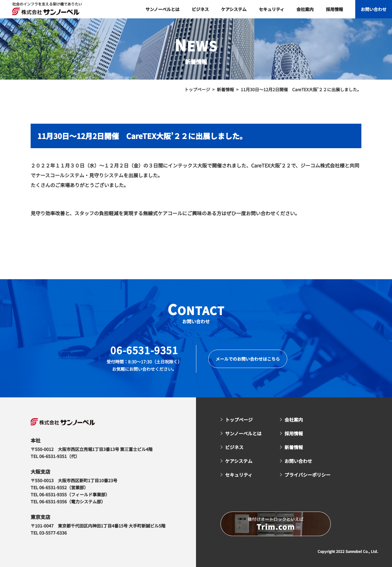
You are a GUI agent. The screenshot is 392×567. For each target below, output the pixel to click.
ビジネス (200, 9)
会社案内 (305, 9)
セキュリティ (271, 9)
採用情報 (334, 9)
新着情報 (294, 447)
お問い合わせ (374, 9)
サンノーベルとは (162, 9)
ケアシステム (234, 9)
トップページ (239, 420)
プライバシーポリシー (307, 475)
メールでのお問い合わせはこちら (248, 359)
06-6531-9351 (144, 350)
